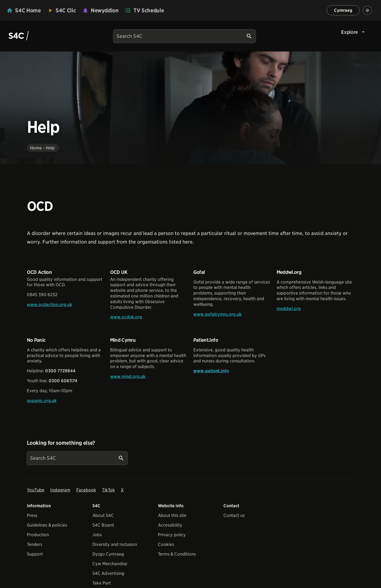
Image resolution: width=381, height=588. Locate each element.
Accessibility (170, 525)
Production (38, 535)
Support (35, 554)
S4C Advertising (108, 573)
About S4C (103, 515)
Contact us (234, 515)
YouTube (36, 490)
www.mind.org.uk (128, 376)
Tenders (35, 544)
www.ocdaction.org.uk (50, 305)
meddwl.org (289, 309)
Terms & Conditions (177, 554)
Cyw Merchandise (110, 564)
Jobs (97, 535)
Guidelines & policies (47, 525)
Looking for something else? (61, 443)
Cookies (166, 544)
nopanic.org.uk (42, 401)
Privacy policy (172, 535)
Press (32, 515)
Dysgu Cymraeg (108, 554)
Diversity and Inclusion (115, 544)
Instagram (60, 490)
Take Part (102, 583)
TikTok (108, 490)
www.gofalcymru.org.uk (217, 314)
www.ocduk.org (126, 317)
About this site (172, 515)
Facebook (86, 490)
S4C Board (103, 525)
